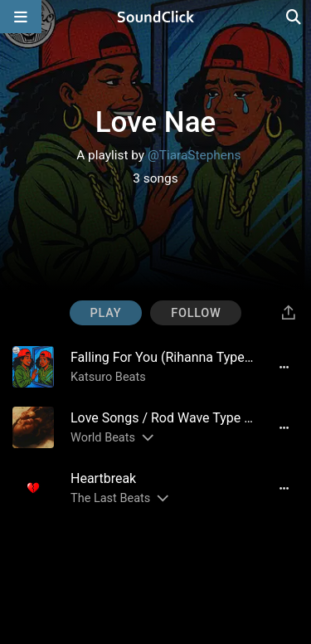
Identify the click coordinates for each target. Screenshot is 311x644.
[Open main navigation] (21, 17)
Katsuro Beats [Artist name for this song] (108, 377)
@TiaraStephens (194, 155)
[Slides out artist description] (147, 438)
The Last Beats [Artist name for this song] (110, 498)
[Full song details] (284, 367)
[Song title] (163, 357)
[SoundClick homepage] (156, 17)
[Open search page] (294, 17)
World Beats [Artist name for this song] (103, 438)
